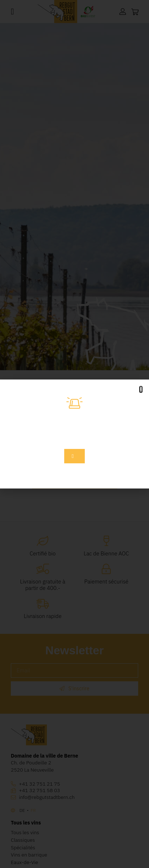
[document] (74, 434)
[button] (141, 389)
